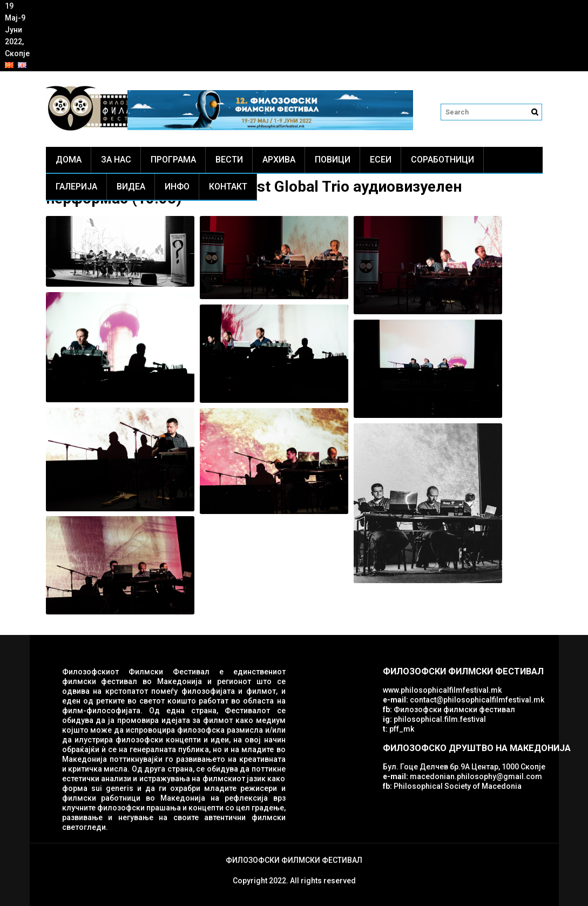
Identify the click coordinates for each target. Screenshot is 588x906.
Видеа (131, 187)
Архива (279, 160)
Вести (229, 160)
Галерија (76, 187)
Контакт (228, 187)
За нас (116, 160)
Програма (173, 160)
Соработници (442, 160)
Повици (333, 160)
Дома (69, 160)
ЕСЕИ (381, 160)
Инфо (177, 187)
